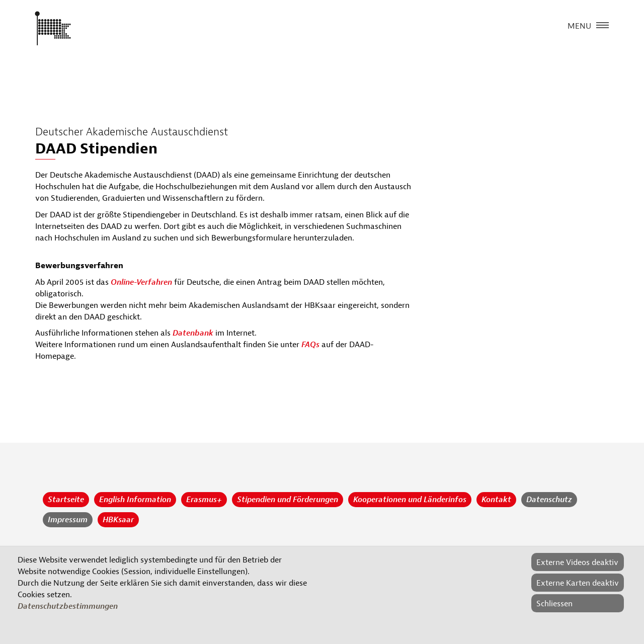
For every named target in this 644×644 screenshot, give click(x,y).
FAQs (310, 345)
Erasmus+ (204, 500)
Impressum (68, 520)
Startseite (66, 500)
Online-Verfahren (141, 282)
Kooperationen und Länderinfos (410, 500)
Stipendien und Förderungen (288, 500)
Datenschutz (549, 500)
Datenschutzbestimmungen (68, 606)
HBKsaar (118, 520)
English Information (135, 500)
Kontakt (496, 500)
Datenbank (193, 333)
